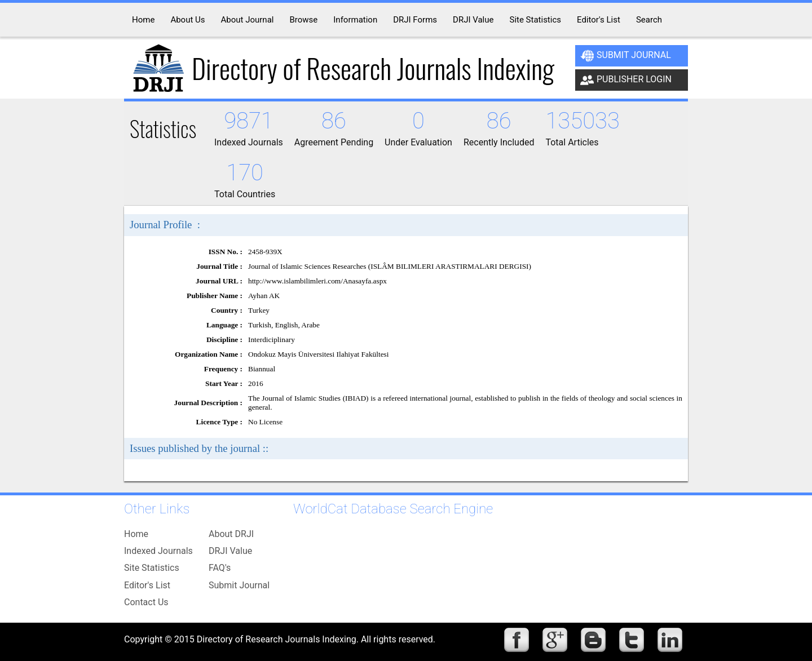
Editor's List (147, 585)
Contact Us (146, 602)
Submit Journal (626, 56)
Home (136, 534)
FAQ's (220, 568)
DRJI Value (230, 551)
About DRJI (231, 534)
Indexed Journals (158, 551)
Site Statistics (152, 568)
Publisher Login (626, 80)
